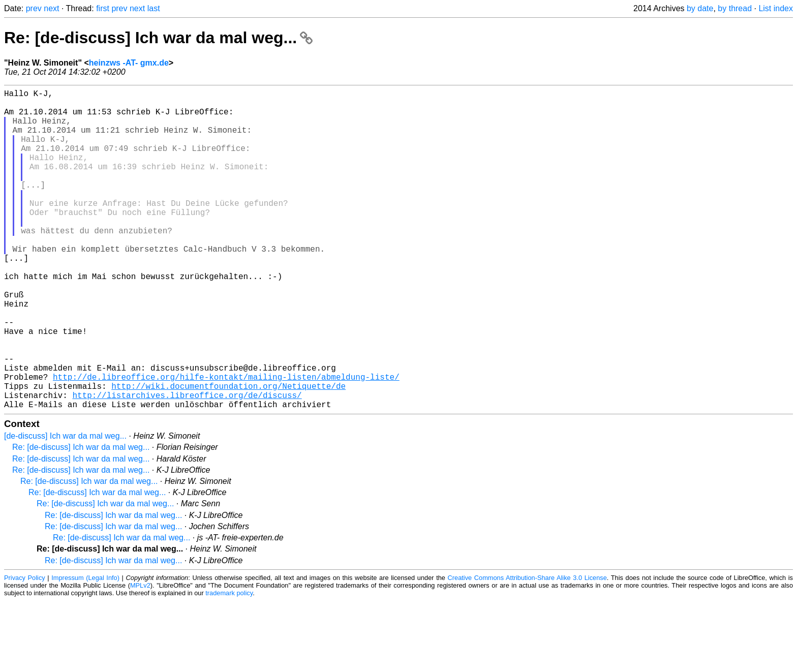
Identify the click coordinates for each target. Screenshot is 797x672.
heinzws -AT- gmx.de (129, 63)
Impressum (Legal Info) (85, 649)
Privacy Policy (25, 649)
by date (700, 8)
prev (34, 8)
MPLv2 (140, 656)
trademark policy (229, 664)
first (103, 8)
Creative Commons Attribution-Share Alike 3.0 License (527, 649)
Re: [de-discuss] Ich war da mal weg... (158, 38)
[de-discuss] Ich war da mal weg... (65, 507)
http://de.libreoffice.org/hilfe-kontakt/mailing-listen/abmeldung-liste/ (226, 442)
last (154, 8)
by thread (735, 8)
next (51, 8)
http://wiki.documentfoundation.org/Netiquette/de (228, 453)
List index (776, 8)
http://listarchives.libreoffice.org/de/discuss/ (187, 464)
